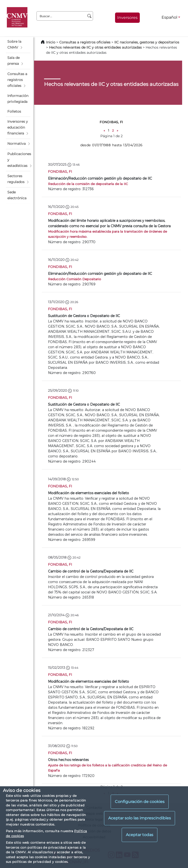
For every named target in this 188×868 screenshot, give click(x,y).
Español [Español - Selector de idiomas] (169, 17)
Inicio (51, 42)
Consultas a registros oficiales (85, 42)
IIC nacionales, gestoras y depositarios (147, 42)
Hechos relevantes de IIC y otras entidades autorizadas (95, 47)
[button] (18, 45)
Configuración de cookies (140, 802)
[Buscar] (89, 16)
